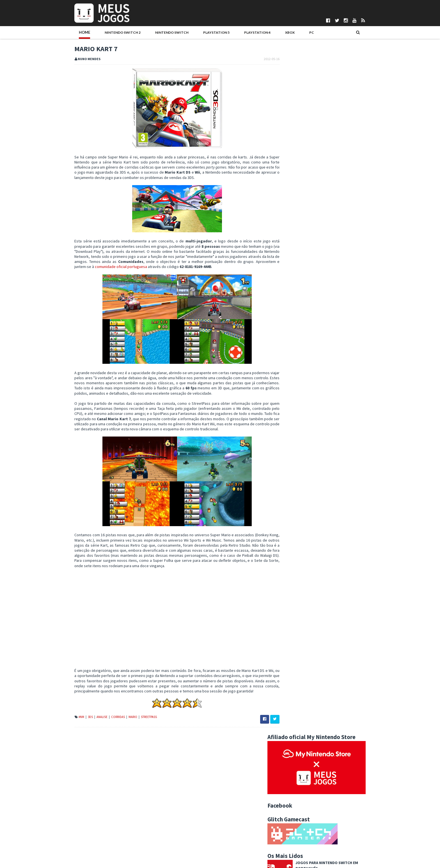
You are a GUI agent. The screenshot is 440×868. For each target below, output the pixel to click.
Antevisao (344, 499)
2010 (289, 782)
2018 (289, 597)
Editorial (326, 508)
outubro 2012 (301, 648)
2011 (289, 776)
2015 (289, 614)
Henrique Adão (181, 836)
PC (276, 33)
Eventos (348, 508)
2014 (289, 619)
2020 (289, 585)
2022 (289, 574)
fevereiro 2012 (302, 765)
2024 (289, 563)
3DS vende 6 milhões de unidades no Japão (325, 709)
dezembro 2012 (303, 637)
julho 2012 (298, 665)
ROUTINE (315, 250)
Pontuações (73, 822)
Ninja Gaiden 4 (321, 275)
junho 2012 (299, 671)
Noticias (321, 526)
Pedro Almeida (181, 855)
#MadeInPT (290, 499)
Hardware (290, 517)
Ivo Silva (176, 841)
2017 (289, 603)
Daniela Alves (180, 822)
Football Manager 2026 (330, 200)
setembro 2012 (303, 654)
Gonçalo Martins (182, 831)
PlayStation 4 (231, 33)
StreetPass (137, 728)
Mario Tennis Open (304, 720)
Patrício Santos (182, 850)
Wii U (353, 535)
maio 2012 (298, 676)
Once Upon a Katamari (328, 375)
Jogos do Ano (329, 517)
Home (73, 33)
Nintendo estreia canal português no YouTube (327, 682)
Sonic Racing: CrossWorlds (334, 400)
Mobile (287, 526)
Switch (316, 535)
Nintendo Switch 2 (107, 33)
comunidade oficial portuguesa (145, 267)
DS (310, 508)
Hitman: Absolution (326, 225)
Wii (341, 535)
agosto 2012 (300, 660)
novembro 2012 (303, 642)
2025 (289, 557)
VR (330, 535)
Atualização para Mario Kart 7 (313, 731)
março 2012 (300, 759)
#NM (70, 728)
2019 (289, 591)
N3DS (303, 526)
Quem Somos (74, 817)
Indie (308, 517)
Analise (91, 728)
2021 (289, 580)
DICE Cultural (179, 827)
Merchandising (359, 517)
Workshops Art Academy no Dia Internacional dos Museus (330, 745)
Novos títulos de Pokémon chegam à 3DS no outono (332, 715)
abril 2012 (298, 753)
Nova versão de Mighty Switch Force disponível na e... (331, 701)
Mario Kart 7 (299, 726)
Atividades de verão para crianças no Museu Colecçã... (326, 690)
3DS (79, 728)
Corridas (107, 728)
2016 (289, 608)
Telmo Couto (179, 860)
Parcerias (71, 827)
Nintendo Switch (153, 33)
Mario (122, 728)
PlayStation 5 (194, 33)
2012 (289, 631)
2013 (289, 625)
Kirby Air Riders (323, 350)
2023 (289, 568)
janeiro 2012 (300, 771)
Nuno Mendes (180, 846)
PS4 (348, 526)
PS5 (360, 526)
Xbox (259, 33)
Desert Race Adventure (330, 300)
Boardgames (292, 508)
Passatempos (292, 535)
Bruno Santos (180, 817)
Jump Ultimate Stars (306, 737)
